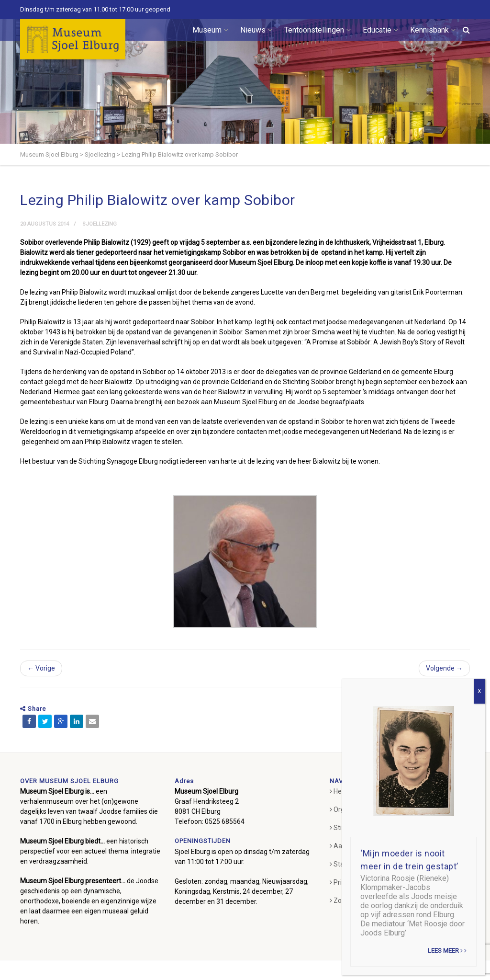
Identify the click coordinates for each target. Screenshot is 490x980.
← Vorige (41, 668)
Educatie (380, 30)
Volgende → (444, 668)
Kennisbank (433, 30)
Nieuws (256, 30)
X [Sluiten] (479, 691)
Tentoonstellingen (317, 30)
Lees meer (447, 951)
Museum (210, 30)
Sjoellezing (100, 224)
